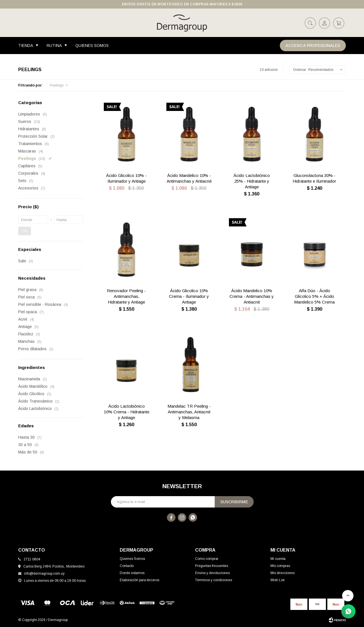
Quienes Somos (92, 46)
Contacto (127, 566)
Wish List (277, 580)
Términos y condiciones (214, 580)
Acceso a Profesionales (313, 46)
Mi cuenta (278, 559)
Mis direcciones (283, 573)
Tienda (26, 46)
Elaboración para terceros (139, 580)
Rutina (54, 46)
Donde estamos (132, 573)
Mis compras (280, 566)
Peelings (57, 85)
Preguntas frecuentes (212, 566)
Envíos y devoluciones (212, 573)
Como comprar (207, 559)
